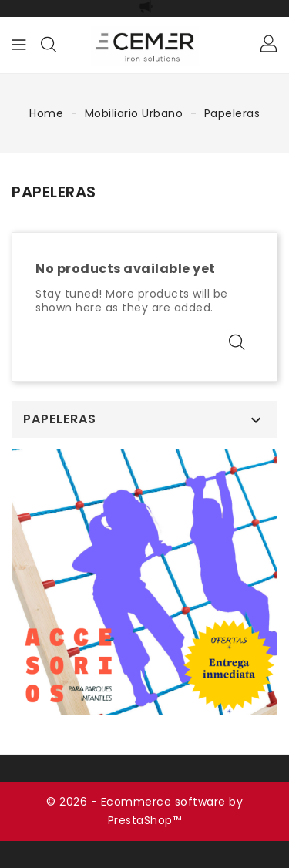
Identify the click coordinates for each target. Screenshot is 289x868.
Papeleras (60, 419)
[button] (270, 45)
